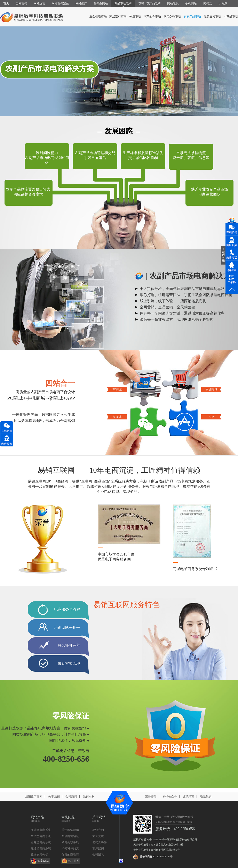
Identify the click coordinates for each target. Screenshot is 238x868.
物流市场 (135, 16)
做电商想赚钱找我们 (74, 842)
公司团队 (98, 855)
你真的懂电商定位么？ (76, 855)
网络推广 (81, 3)
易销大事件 (100, 842)
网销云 (208, 3)
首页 (6, 3)
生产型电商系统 (41, 836)
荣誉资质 (151, 797)
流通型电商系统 (41, 848)
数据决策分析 (39, 855)
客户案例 (98, 848)
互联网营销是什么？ (74, 836)
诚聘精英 (188, 797)
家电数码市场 (172, 16)
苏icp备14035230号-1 (156, 840)
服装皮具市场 (212, 16)
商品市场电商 (123, 3)
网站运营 (39, 3)
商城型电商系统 (41, 830)
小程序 (223, 3)
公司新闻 (71, 797)
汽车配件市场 (152, 16)
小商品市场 (231, 16)
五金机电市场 (98, 16)
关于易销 (54, 797)
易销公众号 (170, 797)
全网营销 (21, 3)
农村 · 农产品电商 (149, 3)
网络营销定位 (60, 3)
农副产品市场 (192, 16)
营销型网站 (101, 3)
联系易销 (206, 797)
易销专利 (89, 797)
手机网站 (191, 3)
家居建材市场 (118, 16)
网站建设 (173, 3)
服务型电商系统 (41, 842)
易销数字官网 (34, 797)
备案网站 (43, 861)
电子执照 (74, 861)
